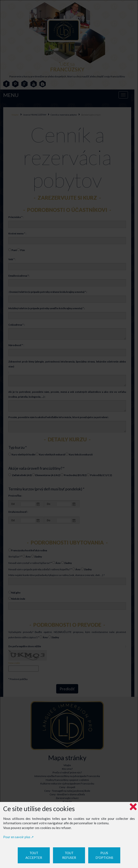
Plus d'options (104, 855)
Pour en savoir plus (17, 837)
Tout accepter (34, 855)
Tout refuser (69, 855)
